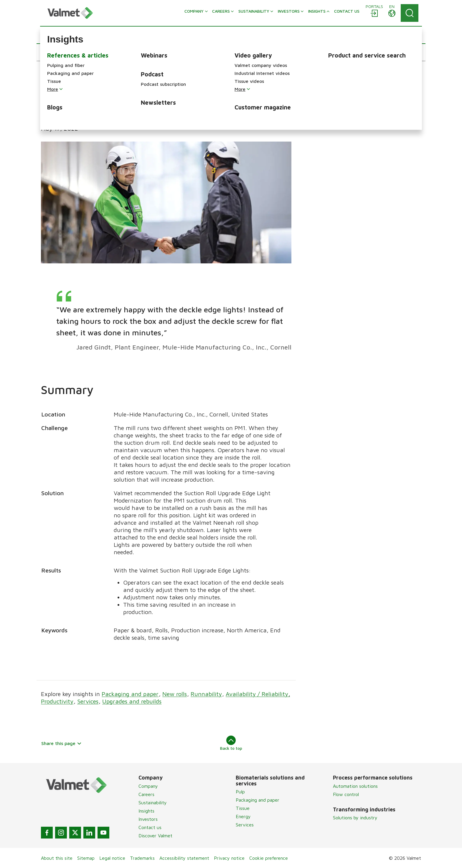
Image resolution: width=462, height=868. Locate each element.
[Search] (410, 13)
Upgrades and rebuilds (132, 701)
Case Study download (336, 88)
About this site (57, 858)
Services (88, 701)
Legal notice (112, 858)
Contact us (150, 827)
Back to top (231, 743)
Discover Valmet (155, 836)
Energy (243, 816)
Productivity (57, 701)
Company (148, 786)
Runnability (206, 694)
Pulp (240, 792)
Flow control (346, 794)
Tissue (243, 808)
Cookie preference (269, 858)
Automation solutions (355, 786)
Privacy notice (229, 858)
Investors (148, 819)
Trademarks (142, 858)
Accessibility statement (184, 858)
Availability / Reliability (258, 694)
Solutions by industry (355, 818)
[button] (59, 52)
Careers (146, 794)
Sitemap (86, 858)
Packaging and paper (130, 694)
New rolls (175, 694)
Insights (146, 811)
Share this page (61, 743)
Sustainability (153, 803)
